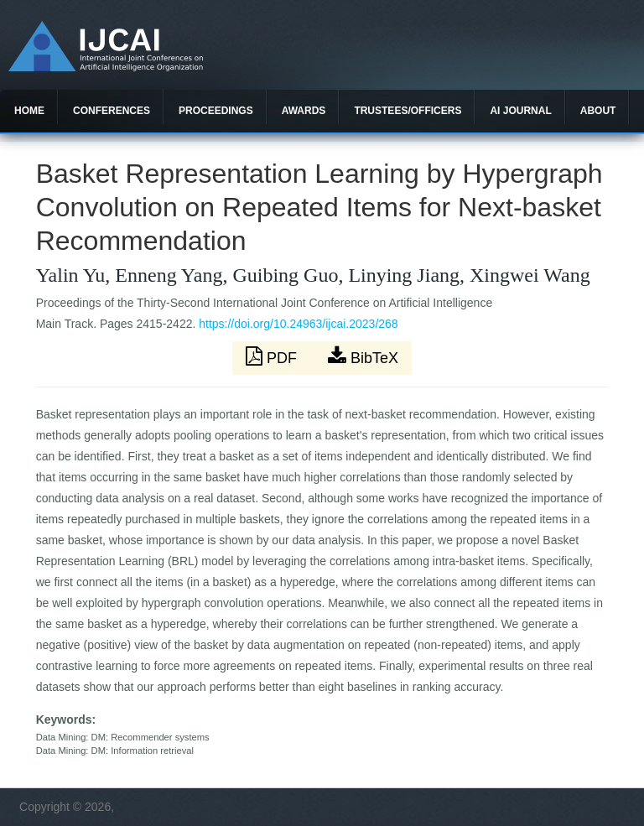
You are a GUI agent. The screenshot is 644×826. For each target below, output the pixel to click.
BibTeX (363, 356)
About (598, 111)
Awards (304, 111)
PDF (273, 356)
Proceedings (216, 111)
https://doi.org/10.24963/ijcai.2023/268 (298, 324)
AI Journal (520, 111)
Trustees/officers (408, 111)
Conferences (112, 111)
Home (29, 111)
